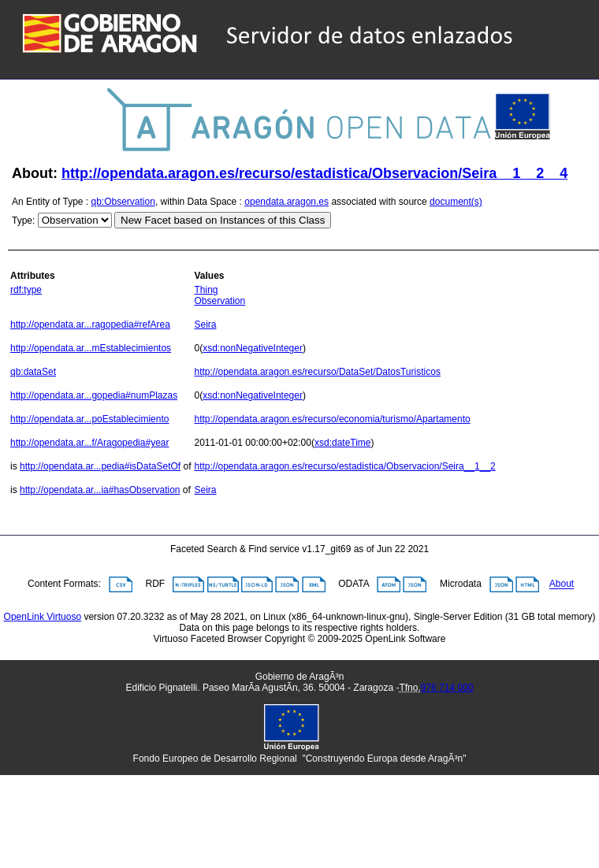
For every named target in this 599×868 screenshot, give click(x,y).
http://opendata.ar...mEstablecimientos (91, 348)
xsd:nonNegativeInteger (253, 348)
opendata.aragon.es (286, 202)
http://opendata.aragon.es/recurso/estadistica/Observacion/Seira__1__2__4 (314, 173)
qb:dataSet (33, 372)
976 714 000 (447, 688)
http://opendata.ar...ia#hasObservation (100, 490)
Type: (23, 221)
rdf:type (26, 290)
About (562, 584)
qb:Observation (123, 202)
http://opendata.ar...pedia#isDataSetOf (100, 466)
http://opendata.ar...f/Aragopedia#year (89, 443)
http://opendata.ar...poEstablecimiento (89, 419)
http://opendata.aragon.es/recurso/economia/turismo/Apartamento (332, 419)
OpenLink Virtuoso (43, 617)
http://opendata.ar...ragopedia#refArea (90, 325)
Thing (206, 290)
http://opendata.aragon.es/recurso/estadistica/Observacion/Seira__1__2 (344, 466)
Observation (220, 301)
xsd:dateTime (343, 443)
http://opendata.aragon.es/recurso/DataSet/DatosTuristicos (317, 372)
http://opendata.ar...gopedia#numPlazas (94, 395)
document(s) (456, 202)
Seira (205, 325)
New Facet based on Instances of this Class (223, 220)
